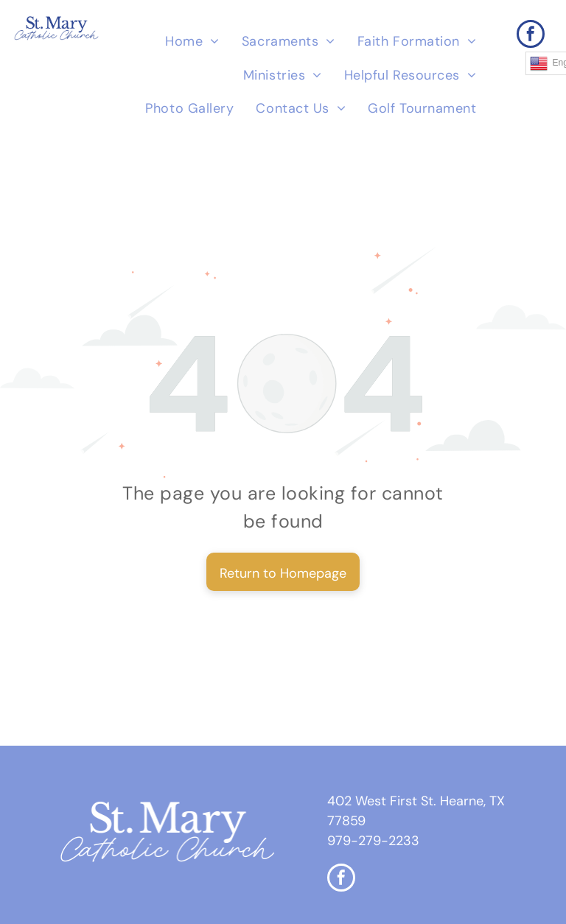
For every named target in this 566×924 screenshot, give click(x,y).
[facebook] (531, 36)
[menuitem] (192, 42)
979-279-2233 (373, 841)
